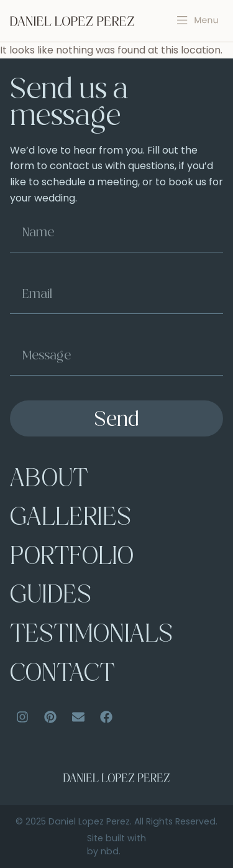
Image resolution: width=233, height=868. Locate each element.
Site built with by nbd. (116, 845)
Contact (62, 675)
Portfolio (72, 558)
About (49, 480)
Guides (51, 597)
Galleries (71, 519)
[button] (198, 21)
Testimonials (91, 636)
